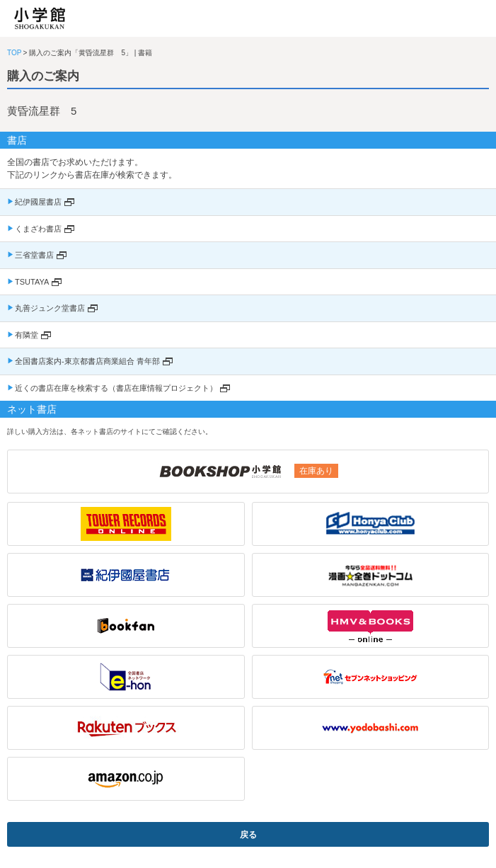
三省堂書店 (34, 255)
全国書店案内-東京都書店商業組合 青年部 (87, 361)
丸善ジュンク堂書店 (50, 308)
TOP (14, 53)
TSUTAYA (32, 282)
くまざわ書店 (38, 229)
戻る (248, 835)
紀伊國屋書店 (38, 202)
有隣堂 (27, 335)
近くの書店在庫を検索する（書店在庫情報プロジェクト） (116, 388)
